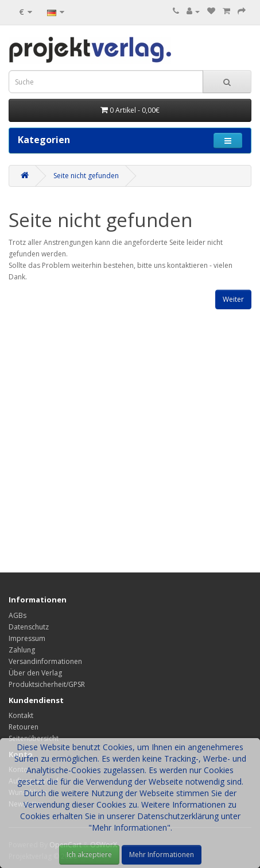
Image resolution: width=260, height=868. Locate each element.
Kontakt (21, 715)
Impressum (27, 638)
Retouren (24, 727)
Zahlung (22, 650)
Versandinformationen (45, 661)
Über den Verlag (35, 673)
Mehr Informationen (162, 854)
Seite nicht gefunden (86, 176)
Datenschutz (29, 627)
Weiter (233, 299)
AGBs (18, 615)
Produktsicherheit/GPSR (47, 684)
